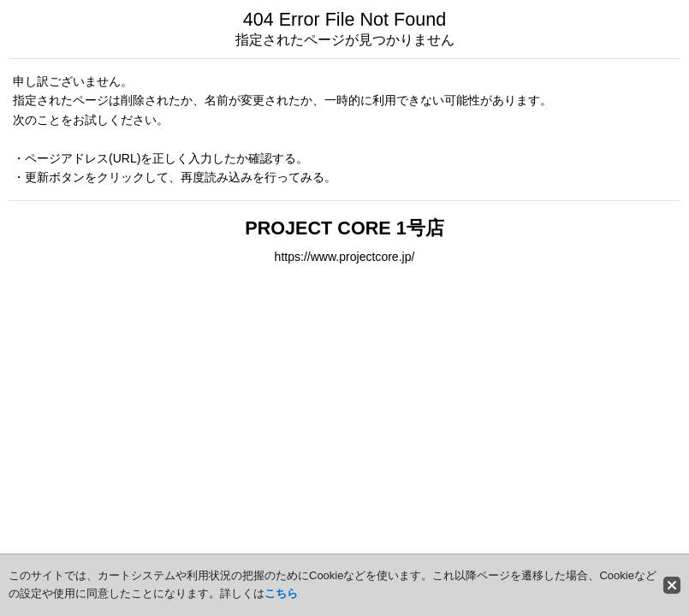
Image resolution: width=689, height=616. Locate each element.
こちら (281, 593)
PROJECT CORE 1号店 (344, 228)
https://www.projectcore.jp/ (345, 257)
